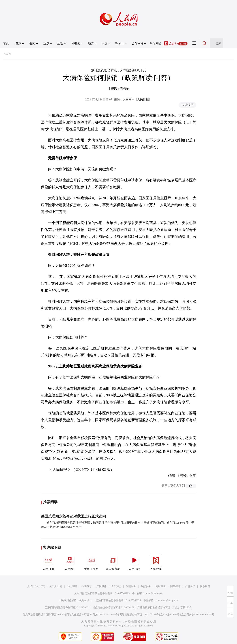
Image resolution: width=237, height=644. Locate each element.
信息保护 (190, 586)
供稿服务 (131, 586)
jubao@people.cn (154, 593)
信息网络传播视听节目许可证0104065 (44, 615)
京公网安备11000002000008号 (198, 615)
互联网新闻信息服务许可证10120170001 (67, 608)
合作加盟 (116, 586)
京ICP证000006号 (170, 615)
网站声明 (161, 586)
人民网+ (70, 562)
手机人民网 (91, 562)
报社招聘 (72, 586)
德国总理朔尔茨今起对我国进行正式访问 (73, 516)
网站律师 (175, 586)
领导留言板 (113, 562)
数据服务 (146, 586)
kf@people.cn (86, 600)
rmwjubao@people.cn (167, 600)
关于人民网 (56, 586)
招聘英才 (87, 586)
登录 (219, 43)
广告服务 (101, 586)
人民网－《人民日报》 (137, 99)
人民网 (7, 54)
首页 (6, 43)
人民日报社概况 (36, 586)
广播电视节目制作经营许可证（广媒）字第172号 (165, 608)
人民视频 (134, 562)
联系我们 (205, 586)
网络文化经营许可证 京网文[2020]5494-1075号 (92, 615)
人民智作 (156, 562)
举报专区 (155, 43)
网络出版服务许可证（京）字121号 (139, 615)
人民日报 (48, 562)
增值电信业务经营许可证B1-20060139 (113, 608)
